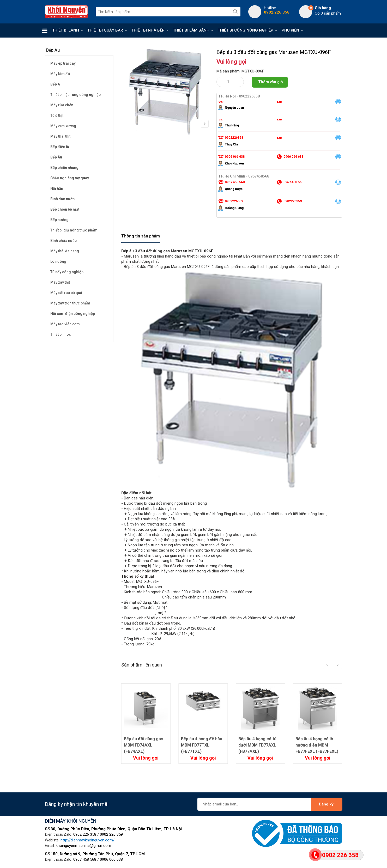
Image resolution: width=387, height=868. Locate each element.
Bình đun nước (62, 199)
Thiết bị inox (61, 334)
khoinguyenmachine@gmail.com (83, 846)
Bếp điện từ (60, 147)
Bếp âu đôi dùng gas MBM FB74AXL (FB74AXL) (201, 745)
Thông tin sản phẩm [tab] (141, 236)
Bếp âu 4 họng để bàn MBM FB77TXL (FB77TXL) (259, 745)
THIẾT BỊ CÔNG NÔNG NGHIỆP (246, 30)
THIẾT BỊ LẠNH (66, 30)
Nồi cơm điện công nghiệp (73, 314)
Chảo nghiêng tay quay (70, 178)
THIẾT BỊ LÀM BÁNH (191, 30)
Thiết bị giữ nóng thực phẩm (74, 230)
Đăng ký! (327, 804)
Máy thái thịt (60, 136)
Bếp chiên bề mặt (65, 209)
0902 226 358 (85, 834)
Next (205, 124)
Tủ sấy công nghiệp (67, 272)
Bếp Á (55, 84)
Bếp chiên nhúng (64, 168)
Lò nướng (58, 261)
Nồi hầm (57, 188)
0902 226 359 (111, 834)
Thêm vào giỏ (270, 82)
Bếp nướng (59, 220)
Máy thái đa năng (65, 251)
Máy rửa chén (62, 105)
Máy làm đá (60, 74)
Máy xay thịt (60, 282)
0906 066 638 (111, 859)
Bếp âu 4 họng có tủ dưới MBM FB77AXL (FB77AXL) (315, 745)
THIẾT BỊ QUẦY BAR (105, 30)
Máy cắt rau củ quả (66, 293)
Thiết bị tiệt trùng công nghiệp (75, 95)
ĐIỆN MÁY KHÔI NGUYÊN (71, 821)
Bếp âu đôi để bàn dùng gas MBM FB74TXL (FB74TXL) (143, 745)
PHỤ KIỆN (290, 30)
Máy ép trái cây (63, 63)
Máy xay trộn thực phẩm (70, 303)
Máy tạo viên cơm (65, 324)
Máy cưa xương (63, 126)
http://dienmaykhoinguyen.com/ (87, 840)
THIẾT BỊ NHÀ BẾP (148, 30)
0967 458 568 (85, 859)
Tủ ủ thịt (57, 115)
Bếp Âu (56, 157)
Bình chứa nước (64, 241)
